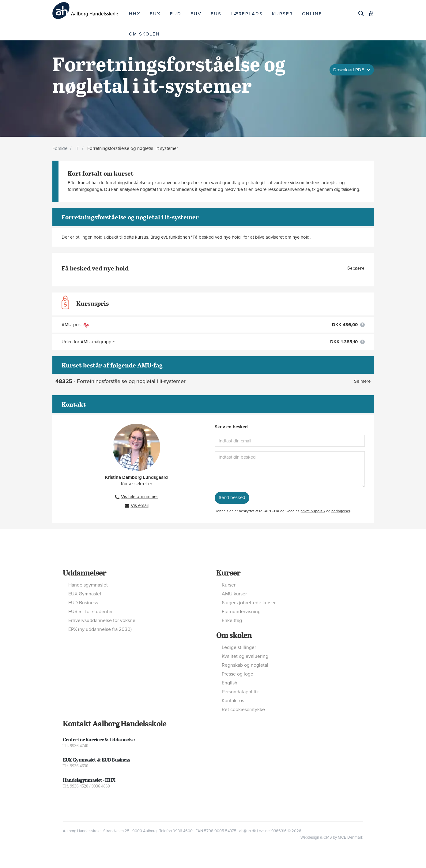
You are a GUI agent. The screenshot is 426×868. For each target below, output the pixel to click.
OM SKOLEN (144, 34)
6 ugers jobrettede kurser (249, 603)
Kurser (228, 572)
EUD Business (83, 603)
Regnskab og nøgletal (245, 665)
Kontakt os (233, 701)
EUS (216, 14)
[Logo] (89, 11)
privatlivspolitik (313, 511)
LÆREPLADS (247, 14)
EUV (196, 14)
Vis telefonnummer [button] (139, 497)
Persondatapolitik (240, 692)
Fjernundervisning (241, 612)
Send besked (232, 497)
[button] (362, 325)
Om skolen (234, 635)
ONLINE (312, 14)
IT (77, 148)
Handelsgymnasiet (88, 585)
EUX (155, 14)
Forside (60, 148)
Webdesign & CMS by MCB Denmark (332, 837)
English (230, 683)
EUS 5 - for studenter (90, 612)
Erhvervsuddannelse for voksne (102, 620)
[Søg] (361, 13)
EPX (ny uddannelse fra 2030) (100, 629)
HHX (135, 14)
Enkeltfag (232, 620)
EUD (176, 14)
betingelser (341, 511)
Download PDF (349, 69)
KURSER (282, 14)
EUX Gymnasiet (85, 594)
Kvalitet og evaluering (245, 656)
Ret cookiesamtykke (243, 710)
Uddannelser (85, 572)
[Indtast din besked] (290, 469)
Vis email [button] (140, 505)
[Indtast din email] (290, 441)
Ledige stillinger (239, 647)
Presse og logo (238, 674)
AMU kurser (234, 594)
